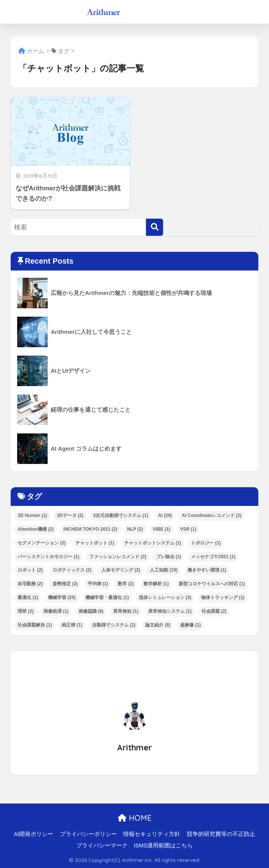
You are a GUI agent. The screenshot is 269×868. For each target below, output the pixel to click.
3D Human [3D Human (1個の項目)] (32, 515)
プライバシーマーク (102, 845)
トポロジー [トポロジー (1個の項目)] (206, 543)
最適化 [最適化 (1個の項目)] (28, 597)
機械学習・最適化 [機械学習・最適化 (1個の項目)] (107, 597)
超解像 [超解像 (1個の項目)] (191, 625)
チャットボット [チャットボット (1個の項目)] (95, 543)
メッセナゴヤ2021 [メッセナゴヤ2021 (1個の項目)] (213, 557)
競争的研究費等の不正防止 (221, 834)
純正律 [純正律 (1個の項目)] (72, 625)
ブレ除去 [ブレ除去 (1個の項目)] (169, 557)
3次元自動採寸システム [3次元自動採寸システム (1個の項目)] (121, 515)
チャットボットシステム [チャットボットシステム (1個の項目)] (153, 543)
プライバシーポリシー (88, 834)
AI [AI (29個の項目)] (165, 515)
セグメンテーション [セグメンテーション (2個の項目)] (42, 543)
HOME (135, 818)
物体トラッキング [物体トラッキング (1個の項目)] (223, 597)
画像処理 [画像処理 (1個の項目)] (56, 611)
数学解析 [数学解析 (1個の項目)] (156, 584)
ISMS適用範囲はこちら (163, 845)
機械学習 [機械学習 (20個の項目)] (62, 597)
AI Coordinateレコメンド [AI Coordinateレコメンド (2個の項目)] (212, 515)
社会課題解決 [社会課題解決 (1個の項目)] (35, 625)
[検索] (155, 227)
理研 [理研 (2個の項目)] (26, 611)
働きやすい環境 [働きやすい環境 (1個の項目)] (207, 570)
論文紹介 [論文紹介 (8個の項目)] (158, 625)
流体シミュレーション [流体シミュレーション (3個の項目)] (165, 597)
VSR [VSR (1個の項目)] (188, 529)
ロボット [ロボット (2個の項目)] (30, 570)
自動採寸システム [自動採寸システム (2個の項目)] (114, 625)
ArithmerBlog (135, 12)
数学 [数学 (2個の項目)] (126, 584)
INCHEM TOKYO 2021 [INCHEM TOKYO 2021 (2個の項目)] (90, 529)
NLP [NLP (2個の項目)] (135, 529)
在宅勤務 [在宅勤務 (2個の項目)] (30, 584)
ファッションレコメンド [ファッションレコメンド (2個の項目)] (118, 557)
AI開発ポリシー (34, 834)
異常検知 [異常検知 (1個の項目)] (126, 611)
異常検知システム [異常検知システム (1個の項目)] (170, 611)
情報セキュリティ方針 (152, 834)
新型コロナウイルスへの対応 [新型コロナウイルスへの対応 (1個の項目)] (212, 584)
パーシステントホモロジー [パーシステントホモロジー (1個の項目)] (48, 557)
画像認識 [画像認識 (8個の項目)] (91, 611)
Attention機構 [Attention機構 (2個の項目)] (36, 529)
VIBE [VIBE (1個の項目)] (162, 529)
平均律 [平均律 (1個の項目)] (98, 584)
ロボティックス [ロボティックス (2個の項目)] (72, 570)
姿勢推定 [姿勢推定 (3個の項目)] (65, 584)
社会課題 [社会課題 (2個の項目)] (214, 611)
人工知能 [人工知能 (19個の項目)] (164, 570)
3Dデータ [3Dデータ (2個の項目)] (70, 515)
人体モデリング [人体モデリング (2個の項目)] (121, 570)
